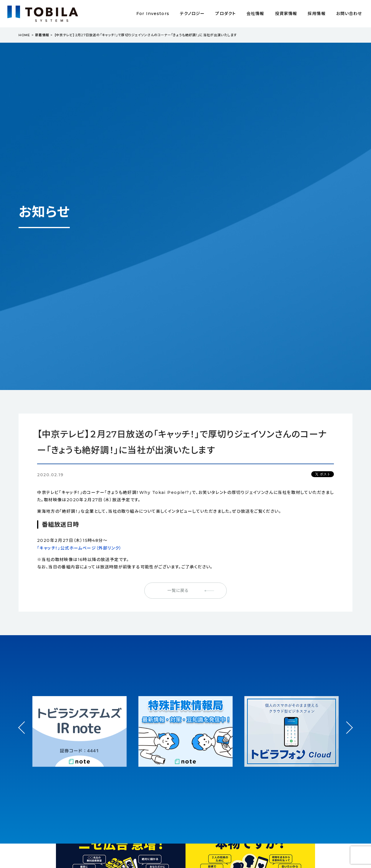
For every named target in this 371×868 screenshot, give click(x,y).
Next (346, 722)
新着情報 (42, 35)
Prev (25, 733)
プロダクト (226, 14)
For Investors (153, 14)
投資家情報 (286, 14)
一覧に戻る (178, 590)
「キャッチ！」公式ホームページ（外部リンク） (79, 548)
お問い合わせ (349, 14)
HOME (24, 35)
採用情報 (317, 14)
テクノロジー (192, 14)
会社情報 (255, 14)
